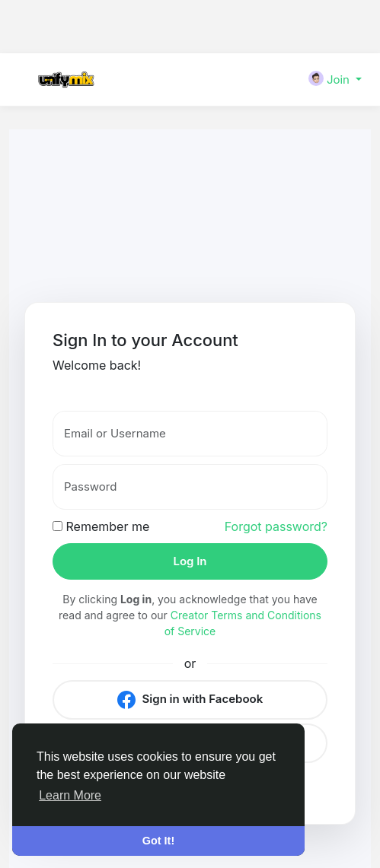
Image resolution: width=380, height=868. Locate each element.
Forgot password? (276, 526)
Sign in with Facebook (190, 700)
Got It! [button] (158, 841)
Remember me (101, 526)
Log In (190, 561)
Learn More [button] (70, 795)
